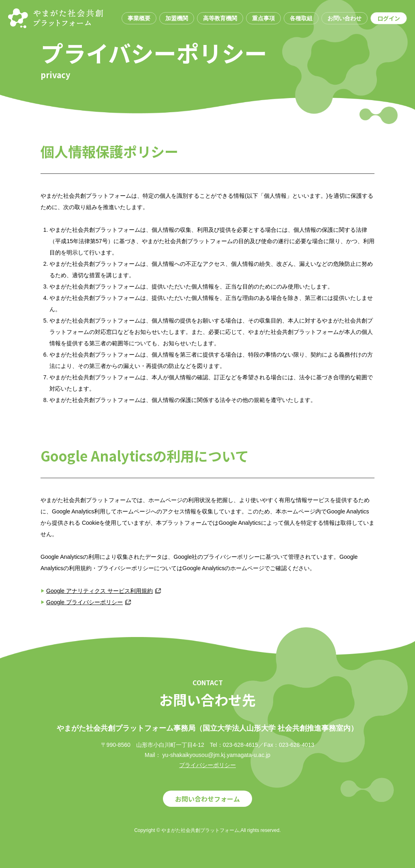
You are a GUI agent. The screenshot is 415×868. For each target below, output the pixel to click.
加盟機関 (177, 18)
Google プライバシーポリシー (84, 602)
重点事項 (263, 18)
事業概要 (139, 18)
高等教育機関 (220, 18)
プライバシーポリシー (207, 765)
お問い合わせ (344, 18)
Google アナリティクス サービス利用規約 (99, 591)
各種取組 (301, 18)
